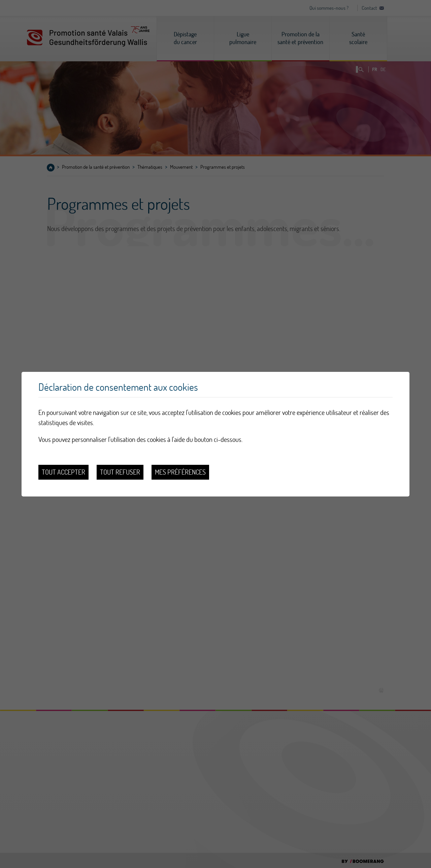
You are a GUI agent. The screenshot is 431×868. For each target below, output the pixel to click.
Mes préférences (180, 472)
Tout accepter (63, 472)
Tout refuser (120, 472)
